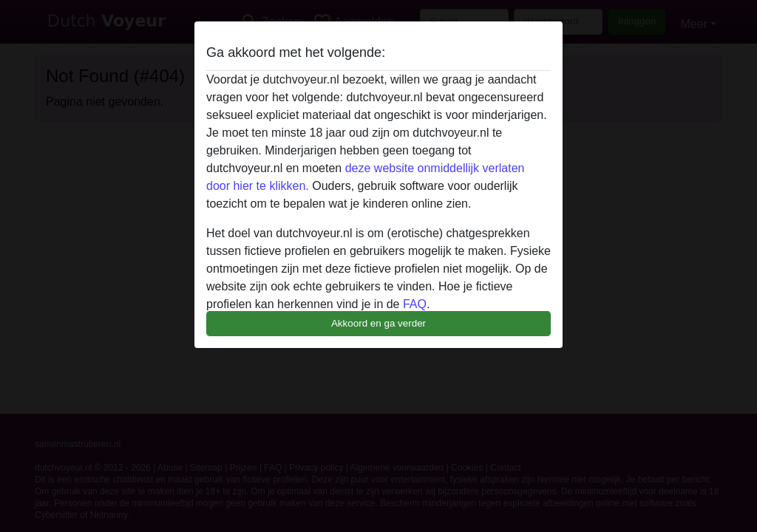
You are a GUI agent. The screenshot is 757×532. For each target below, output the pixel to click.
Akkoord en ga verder (378, 323)
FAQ (415, 304)
